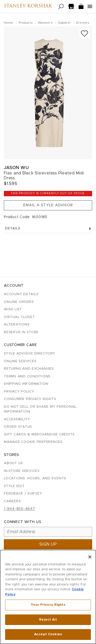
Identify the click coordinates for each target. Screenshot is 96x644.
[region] (48, 597)
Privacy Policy (19, 392)
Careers (12, 501)
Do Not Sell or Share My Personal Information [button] (40, 409)
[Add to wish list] (84, 34)
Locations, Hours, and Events (35, 478)
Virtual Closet (19, 317)
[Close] (90, 557)
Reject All (48, 620)
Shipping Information (26, 384)
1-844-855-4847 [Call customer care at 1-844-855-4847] (19, 509)
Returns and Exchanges (29, 369)
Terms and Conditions (27, 376)
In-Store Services (22, 471)
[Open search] (61, 7)
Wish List (13, 309)
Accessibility (17, 419)
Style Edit (14, 486)
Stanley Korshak (28, 6)
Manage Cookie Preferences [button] (33, 442)
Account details (21, 294)
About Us (13, 463)
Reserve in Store (21, 332)
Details (48, 228)
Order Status (18, 427)
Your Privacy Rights (48, 605)
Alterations (17, 325)
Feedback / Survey (23, 494)
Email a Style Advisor (48, 205)
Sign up (48, 544)
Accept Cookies (48, 634)
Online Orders (19, 302)
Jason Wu (16, 168)
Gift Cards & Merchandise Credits (39, 435)
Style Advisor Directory (29, 354)
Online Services (20, 361)
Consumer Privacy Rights (30, 399)
